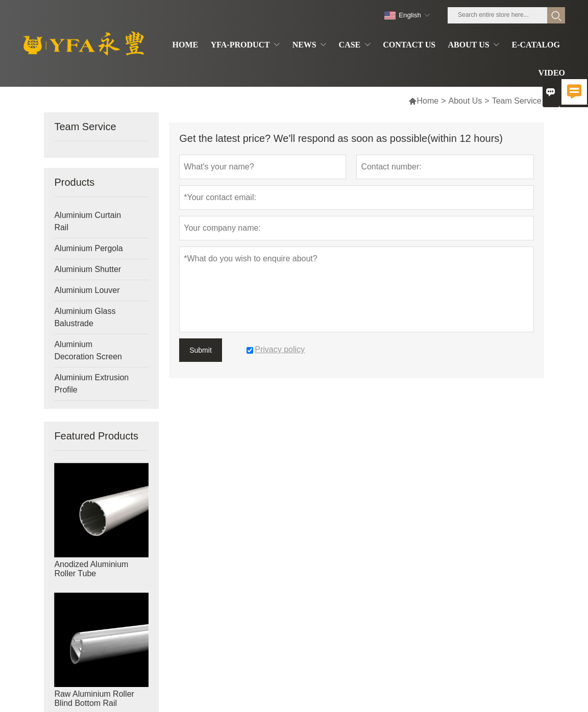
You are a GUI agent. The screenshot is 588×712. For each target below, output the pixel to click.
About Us (465, 101)
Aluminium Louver (87, 290)
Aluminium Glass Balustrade (85, 317)
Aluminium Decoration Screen (88, 350)
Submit (201, 350)
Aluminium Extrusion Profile (91, 384)
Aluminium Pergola (88, 248)
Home (423, 101)
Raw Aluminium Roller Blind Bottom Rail (94, 698)
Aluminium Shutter (88, 269)
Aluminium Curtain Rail (88, 221)
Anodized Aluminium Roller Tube (91, 569)
